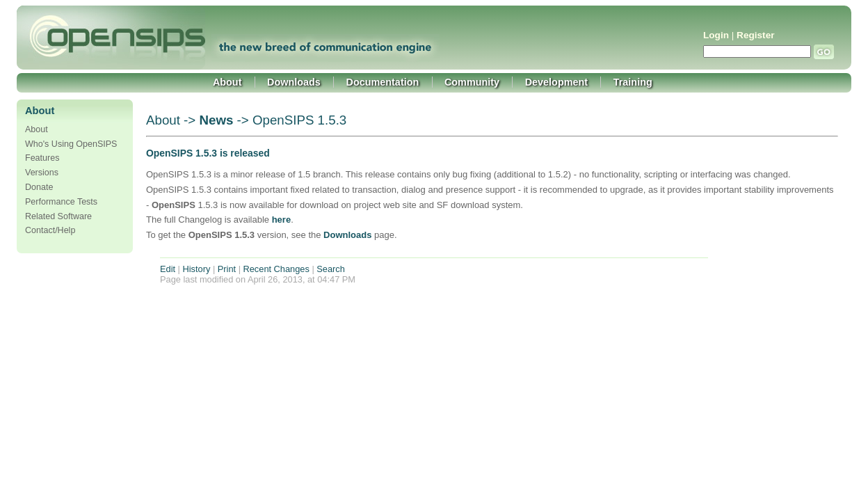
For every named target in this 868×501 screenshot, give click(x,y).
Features (42, 158)
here (281, 220)
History (197, 269)
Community (472, 82)
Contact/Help (50, 230)
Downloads (294, 82)
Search (331, 269)
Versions (42, 173)
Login (716, 35)
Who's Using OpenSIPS (71, 144)
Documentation (383, 82)
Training (633, 82)
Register (755, 35)
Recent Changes (276, 269)
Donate (39, 187)
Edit (168, 269)
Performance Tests (61, 202)
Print (227, 269)
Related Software (58, 216)
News (216, 120)
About (227, 82)
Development (556, 82)
